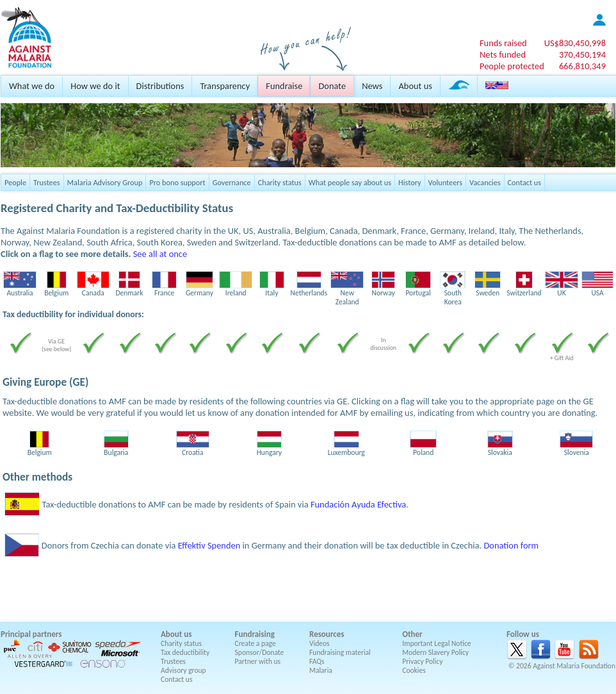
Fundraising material (340, 652)
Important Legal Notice (436, 643)
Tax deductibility (185, 652)
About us (415, 86)
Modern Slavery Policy (435, 652)
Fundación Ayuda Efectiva (358, 504)
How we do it (95, 86)
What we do (32, 86)
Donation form (511, 545)
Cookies (414, 670)
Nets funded (503, 54)
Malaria (321, 670)
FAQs (317, 661)
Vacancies (485, 182)
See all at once (160, 254)
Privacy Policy (422, 661)
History (409, 182)
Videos (320, 643)
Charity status (280, 182)
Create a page (255, 643)
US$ (575, 43)
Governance (232, 182)
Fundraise (284, 86)
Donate (332, 86)
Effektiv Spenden (209, 545)
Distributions (160, 86)
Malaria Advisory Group (105, 182)
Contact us (524, 182)
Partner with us (258, 661)
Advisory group (183, 670)
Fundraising (255, 634)
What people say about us (350, 182)
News (372, 86)
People (15, 182)
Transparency (225, 86)
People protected (512, 66)
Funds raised (503, 43)
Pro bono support (177, 182)
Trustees (47, 182)
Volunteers (446, 182)
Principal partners (31, 634)
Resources (327, 634)
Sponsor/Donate (260, 652)
